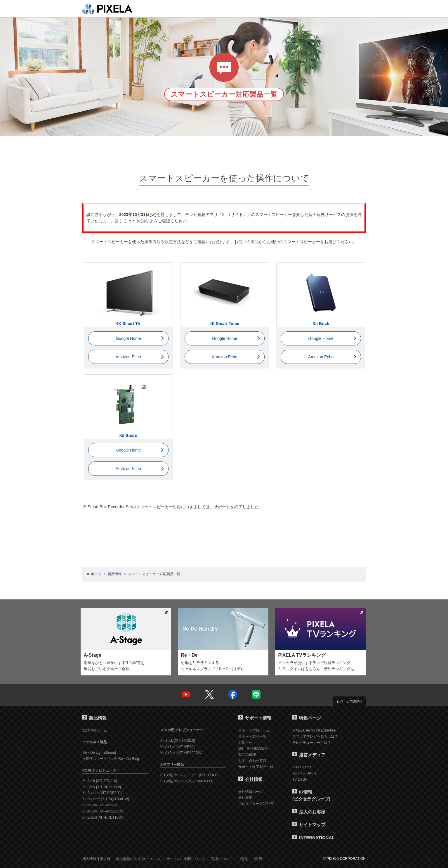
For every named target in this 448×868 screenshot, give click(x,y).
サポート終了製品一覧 (256, 767)
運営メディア (309, 755)
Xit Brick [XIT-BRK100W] (102, 787)
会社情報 (250, 779)
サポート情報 (255, 718)
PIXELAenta (302, 767)
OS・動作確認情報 (253, 748)
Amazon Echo (128, 357)
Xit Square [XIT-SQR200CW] (106, 799)
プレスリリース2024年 (256, 804)
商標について (221, 859)
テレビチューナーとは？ (312, 743)
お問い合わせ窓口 (252, 761)
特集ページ (307, 718)
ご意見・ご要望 (250, 859)
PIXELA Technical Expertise (314, 730)
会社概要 (245, 798)
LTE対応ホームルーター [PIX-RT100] (189, 775)
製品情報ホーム (95, 730)
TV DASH (300, 779)
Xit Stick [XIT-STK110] (100, 781)
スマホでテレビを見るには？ (315, 736)
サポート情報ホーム (254, 730)
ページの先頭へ (351, 701)
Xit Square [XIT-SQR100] (102, 793)
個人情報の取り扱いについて (139, 859)
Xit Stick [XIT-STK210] (178, 741)
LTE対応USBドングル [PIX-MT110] (188, 781)
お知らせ (145, 221)
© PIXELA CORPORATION (344, 859)
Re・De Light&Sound (99, 753)
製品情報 (114, 574)
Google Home (128, 338)
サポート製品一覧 (252, 736)
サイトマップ (309, 825)
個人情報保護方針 (96, 859)
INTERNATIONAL (313, 837)
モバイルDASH (304, 773)
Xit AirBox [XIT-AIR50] (99, 805)
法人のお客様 (309, 812)
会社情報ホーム (251, 792)
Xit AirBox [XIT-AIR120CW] (103, 811)
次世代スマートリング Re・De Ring (111, 759)
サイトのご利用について (186, 859)
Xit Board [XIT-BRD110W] (103, 817)
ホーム (96, 574)
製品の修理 (247, 755)
